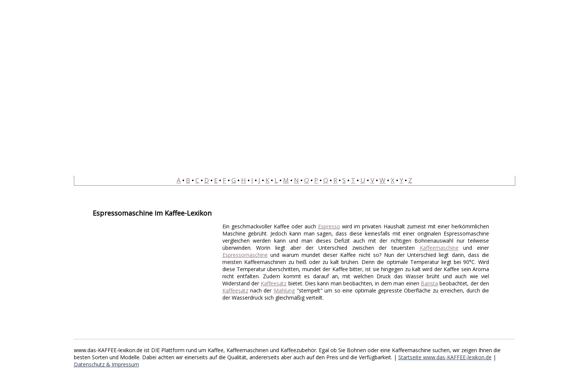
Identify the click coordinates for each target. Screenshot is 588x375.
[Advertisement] (156, 275)
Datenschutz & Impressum (106, 364)
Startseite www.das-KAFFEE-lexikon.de (445, 357)
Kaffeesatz (274, 283)
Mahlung (284, 290)
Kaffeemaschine (439, 248)
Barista (429, 283)
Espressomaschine (245, 255)
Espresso (329, 226)
